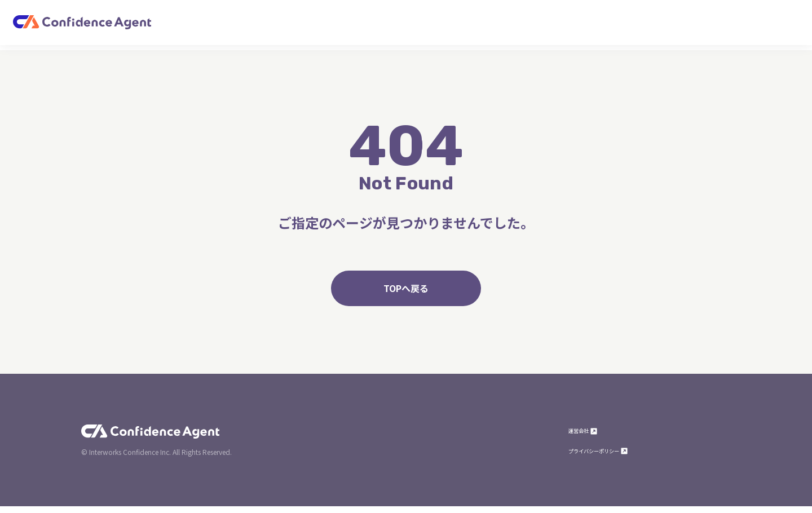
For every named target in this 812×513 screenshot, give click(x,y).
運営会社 (589, 436)
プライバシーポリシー (612, 457)
